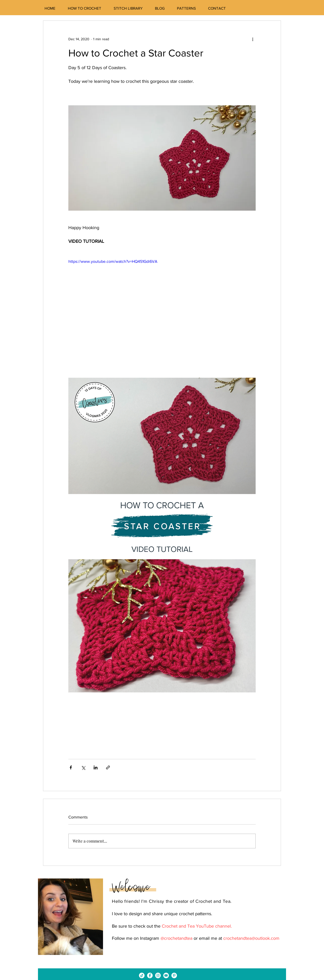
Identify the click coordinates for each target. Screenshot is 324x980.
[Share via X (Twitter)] (83, 767)
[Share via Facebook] (71, 767)
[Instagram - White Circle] (158, 975)
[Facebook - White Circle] (150, 975)
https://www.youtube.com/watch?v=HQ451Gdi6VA (113, 261)
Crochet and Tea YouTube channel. (197, 926)
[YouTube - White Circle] (166, 975)
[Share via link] (108, 767)
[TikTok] (142, 975)
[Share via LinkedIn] (96, 767)
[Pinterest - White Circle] (174, 975)
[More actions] (253, 39)
